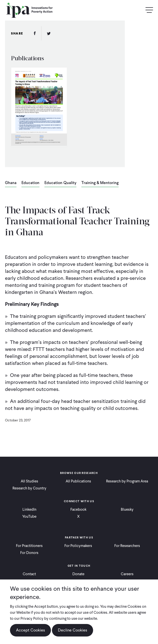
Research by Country (29, 488)
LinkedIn (29, 509)
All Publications (78, 481)
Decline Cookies (73, 630)
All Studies (29, 481)
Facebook (78, 509)
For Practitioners (29, 546)
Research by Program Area (127, 481)
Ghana (11, 183)
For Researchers (127, 546)
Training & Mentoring (100, 183)
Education (30, 183)
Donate (78, 574)
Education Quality (60, 183)
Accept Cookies (30, 630)
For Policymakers (78, 546)
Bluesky (127, 509)
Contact (29, 574)
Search (139, 10)
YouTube (29, 516)
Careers (127, 574)
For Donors (29, 553)
